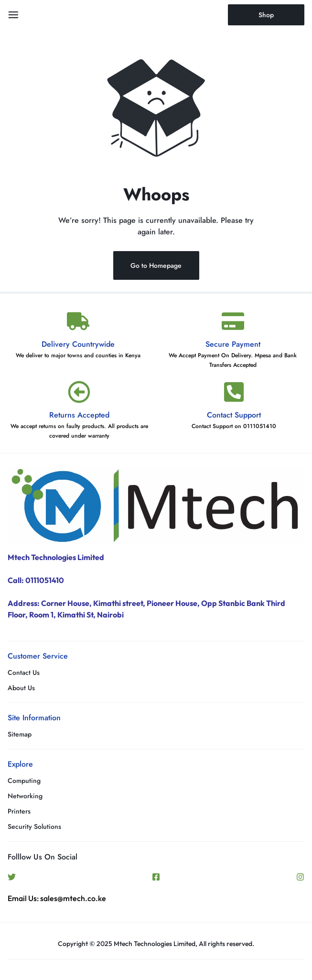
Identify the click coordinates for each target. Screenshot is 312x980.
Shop (266, 15)
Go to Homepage (156, 265)
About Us (21, 688)
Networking (25, 796)
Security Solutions (34, 827)
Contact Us (24, 673)
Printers (19, 811)
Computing (24, 781)
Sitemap (20, 734)
